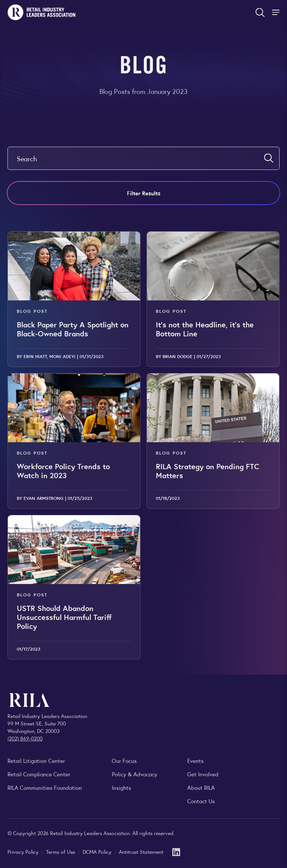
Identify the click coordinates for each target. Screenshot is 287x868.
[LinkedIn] (176, 851)
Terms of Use (61, 852)
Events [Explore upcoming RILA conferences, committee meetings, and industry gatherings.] (195, 760)
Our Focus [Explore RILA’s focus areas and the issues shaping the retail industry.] (124, 760)
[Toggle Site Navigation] (277, 12)
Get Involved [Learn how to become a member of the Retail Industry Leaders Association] (203, 774)
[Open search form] (260, 12)
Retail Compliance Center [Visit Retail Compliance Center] (39, 774)
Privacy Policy (24, 852)
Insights (121, 787)
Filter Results (144, 193)
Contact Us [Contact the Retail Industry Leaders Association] (201, 801)
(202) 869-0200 (25, 738)
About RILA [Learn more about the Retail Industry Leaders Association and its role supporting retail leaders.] (201, 787)
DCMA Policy (98, 852)
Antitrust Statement (141, 852)
